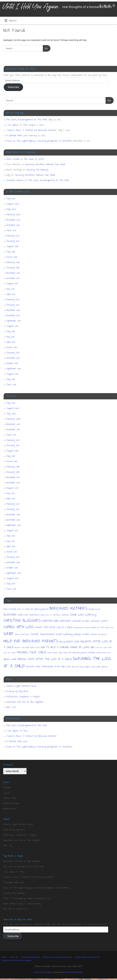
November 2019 (13, 225)
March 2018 (12, 257)
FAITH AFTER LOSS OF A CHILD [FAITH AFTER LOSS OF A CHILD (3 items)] (58, 628)
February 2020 (13, 215)
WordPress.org (10, 809)
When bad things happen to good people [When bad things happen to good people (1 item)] (86, 667)
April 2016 (11, 342)
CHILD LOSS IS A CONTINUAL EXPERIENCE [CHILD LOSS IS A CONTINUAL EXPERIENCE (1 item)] (55, 615)
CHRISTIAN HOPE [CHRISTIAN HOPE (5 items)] (50, 621)
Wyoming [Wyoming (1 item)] (104, 667)
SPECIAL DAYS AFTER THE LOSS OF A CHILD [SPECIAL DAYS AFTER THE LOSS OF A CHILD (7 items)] (45, 659)
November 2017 (13, 278)
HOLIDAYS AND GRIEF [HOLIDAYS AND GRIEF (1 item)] (22, 648)
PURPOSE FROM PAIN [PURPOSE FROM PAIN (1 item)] (103, 653)
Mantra (68, 972)
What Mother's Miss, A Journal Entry (22, 904)
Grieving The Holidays (37, 170)
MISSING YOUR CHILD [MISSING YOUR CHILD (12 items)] (31, 653)
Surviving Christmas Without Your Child (45, 165)
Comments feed (11, 804)
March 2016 (12, 348)
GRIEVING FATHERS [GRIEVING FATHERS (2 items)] (82, 635)
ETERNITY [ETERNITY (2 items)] (39, 628)
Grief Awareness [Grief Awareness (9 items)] (43, 634)
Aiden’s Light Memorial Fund (21, 686)
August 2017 (12, 284)
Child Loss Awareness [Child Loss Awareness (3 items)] (29, 615)
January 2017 (13, 305)
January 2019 (13, 241)
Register (7, 788)
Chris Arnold (13, 159)
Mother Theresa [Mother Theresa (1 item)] (53, 653)
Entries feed (10, 798)
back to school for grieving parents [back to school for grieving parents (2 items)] (33, 609)
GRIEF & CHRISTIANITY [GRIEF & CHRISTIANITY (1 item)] (22, 635)
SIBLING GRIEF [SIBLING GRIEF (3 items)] (10, 660)
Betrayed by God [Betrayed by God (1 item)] (95, 609)
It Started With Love (17, 136)
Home (4, 957)
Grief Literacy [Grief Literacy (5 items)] (64, 634)
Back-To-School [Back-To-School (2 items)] (10, 609)
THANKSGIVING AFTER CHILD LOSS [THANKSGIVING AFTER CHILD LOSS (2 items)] (56, 667)
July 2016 (11, 332)
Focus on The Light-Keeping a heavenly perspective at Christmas (39, 141)
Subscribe (13, 87)
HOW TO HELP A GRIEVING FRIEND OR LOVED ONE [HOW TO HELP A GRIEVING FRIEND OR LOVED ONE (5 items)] (67, 648)
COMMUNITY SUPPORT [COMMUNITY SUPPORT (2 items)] (99, 621)
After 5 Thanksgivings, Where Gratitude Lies (27, 899)
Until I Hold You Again (43, 972)
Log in (6, 793)
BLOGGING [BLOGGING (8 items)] (10, 615)
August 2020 (13, 204)
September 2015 (14, 369)
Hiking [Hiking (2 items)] (62, 642)
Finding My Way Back (17, 691)
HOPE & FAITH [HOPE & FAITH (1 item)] (35, 648)
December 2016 (13, 310)
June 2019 (11, 231)
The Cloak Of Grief (34, 159)
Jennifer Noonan (15, 181)
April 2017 (11, 294)
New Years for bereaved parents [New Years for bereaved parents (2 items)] (73, 653)
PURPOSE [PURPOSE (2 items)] (92, 653)
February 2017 (13, 300)
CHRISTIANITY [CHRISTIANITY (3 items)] (65, 621)
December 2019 (13, 220)
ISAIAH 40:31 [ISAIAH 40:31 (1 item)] (99, 648)
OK (45, 48)
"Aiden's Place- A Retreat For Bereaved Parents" (28, 877)
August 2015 (12, 374)
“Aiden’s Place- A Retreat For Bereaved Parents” (32, 130)
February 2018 (13, 263)
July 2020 (11, 209)
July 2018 (11, 252)
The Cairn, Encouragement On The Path (27, 120)
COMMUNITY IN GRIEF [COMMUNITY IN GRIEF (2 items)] (81, 621)
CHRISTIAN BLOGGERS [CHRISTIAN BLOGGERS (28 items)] (22, 621)
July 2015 (11, 379)
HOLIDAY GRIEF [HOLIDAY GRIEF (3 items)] (73, 642)
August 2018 (12, 247)
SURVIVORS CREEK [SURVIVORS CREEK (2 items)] (33, 667)
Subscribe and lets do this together (25, 702)
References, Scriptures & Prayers (23, 697)
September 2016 (14, 321)
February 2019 (13, 236)
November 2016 (13, 316)
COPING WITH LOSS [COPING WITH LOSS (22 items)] (19, 627)
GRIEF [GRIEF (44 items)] (9, 634)
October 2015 (12, 364)
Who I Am (11, 707)
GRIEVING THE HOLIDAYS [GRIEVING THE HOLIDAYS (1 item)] (99, 635)
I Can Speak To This (17, 125)
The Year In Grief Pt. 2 (15, 909)
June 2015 (11, 385)
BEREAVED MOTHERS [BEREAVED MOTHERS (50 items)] (69, 609)
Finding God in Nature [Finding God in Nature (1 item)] (82, 628)
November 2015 (13, 358)
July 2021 (11, 199)
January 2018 (13, 268)
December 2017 (13, 273)
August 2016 (12, 326)
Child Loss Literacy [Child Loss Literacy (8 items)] (83, 615)
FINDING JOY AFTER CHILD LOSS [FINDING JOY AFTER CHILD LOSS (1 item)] (102, 628)
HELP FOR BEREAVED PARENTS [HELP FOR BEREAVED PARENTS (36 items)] (31, 641)
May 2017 (11, 289)
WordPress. (78, 972)
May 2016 (11, 337)
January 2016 (13, 353)
